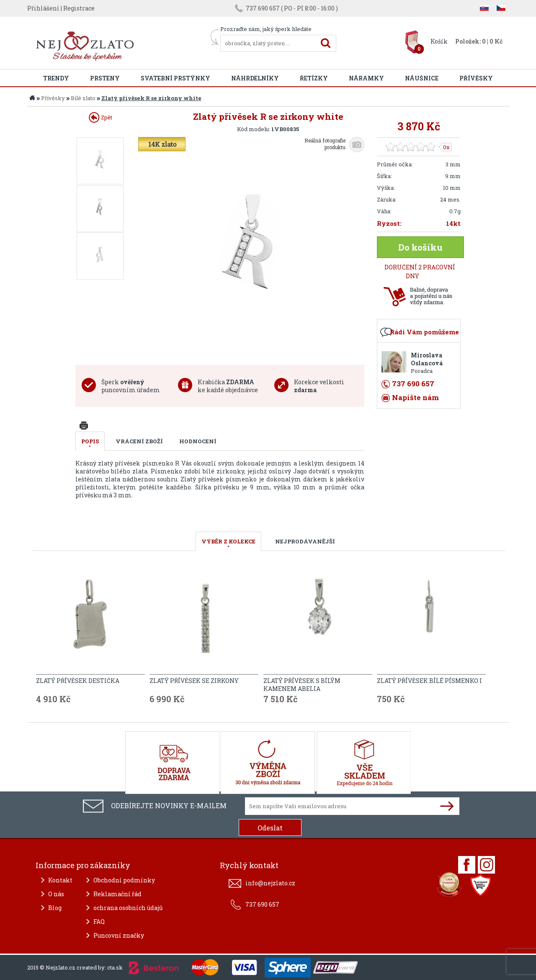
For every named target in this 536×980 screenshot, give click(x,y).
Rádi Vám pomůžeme (424, 332)
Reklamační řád (117, 894)
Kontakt (60, 880)
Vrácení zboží (139, 441)
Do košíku (420, 247)
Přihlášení (43, 8)
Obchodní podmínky (124, 880)
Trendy (56, 78)
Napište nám (415, 397)
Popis (90, 441)
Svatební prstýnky (175, 78)
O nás (56, 894)
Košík (439, 41)
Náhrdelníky (255, 78)
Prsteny (105, 78)
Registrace (79, 8)
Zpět (100, 117)
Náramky (366, 78)
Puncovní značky (119, 935)
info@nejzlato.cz (270, 883)
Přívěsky (476, 78)
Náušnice (422, 78)
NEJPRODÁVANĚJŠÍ (305, 541)
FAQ (99, 922)
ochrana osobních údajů (128, 908)
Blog (55, 908)
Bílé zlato (83, 98)
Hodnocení (198, 441)
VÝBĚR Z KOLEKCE (228, 541)
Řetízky (314, 78)
